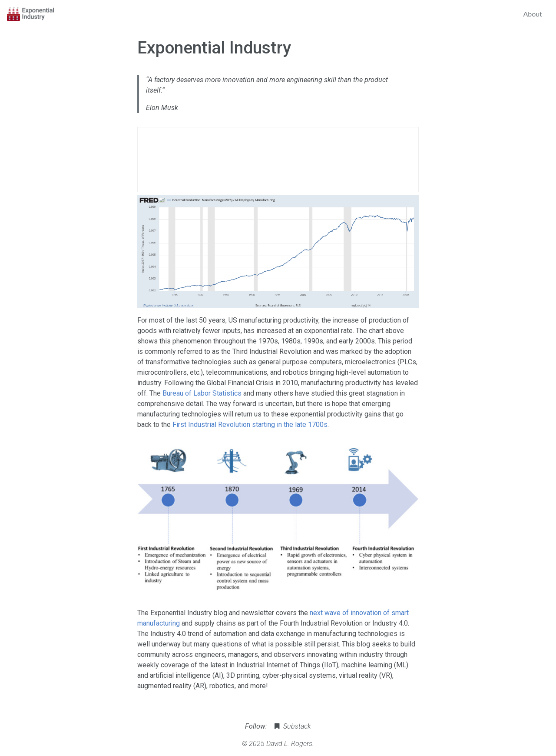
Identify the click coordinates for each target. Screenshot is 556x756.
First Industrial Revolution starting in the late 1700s (250, 425)
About (533, 14)
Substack (292, 726)
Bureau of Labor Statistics (202, 393)
